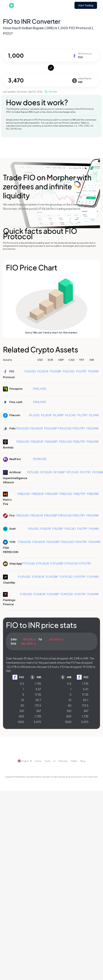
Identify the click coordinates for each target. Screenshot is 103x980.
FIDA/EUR (37, 442)
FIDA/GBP (51, 442)
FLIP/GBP (52, 577)
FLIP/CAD (66, 577)
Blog (83, 761)
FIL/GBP (58, 415)
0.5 (22, 684)
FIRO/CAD (65, 515)
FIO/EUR (43, 371)
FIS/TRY (82, 529)
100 (22, 711)
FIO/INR (93, 371)
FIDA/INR (93, 442)
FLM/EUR (39, 594)
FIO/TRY (81, 371)
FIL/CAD (71, 415)
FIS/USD (33, 529)
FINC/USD (40, 389)
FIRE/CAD (66, 494)
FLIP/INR (93, 577)
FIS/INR (94, 529)
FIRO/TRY (79, 515)
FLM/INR (93, 594)
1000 (21, 722)
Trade (47, 761)
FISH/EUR (39, 542)
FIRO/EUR (36, 515)
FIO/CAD (69, 371)
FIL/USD (34, 415)
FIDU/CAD (65, 428)
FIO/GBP (56, 371)
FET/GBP (59, 472)
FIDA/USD (23, 442)
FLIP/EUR (38, 577)
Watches (63, 761)
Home (38, 761)
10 (23, 700)
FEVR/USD (40, 459)
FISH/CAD (67, 542)
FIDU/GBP (51, 428)
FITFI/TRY (85, 563)
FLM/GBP (53, 594)
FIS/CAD (70, 529)
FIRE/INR (93, 494)
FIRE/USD (24, 494)
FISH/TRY (81, 542)
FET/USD (33, 472)
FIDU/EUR (36, 428)
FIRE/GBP (52, 494)
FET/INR (98, 472)
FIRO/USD (22, 515)
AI (54, 761)
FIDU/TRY (79, 428)
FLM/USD (26, 594)
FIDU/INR (92, 428)
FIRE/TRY (80, 494)
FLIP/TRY (80, 577)
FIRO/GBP (51, 515)
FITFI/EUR (43, 563)
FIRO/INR (92, 515)
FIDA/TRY (79, 442)
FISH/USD (25, 542)
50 (22, 705)
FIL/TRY (82, 415)
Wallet (74, 761)
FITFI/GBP (57, 563)
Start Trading (86, 5)
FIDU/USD (22, 428)
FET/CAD (72, 472)
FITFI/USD (29, 563)
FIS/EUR (46, 529)
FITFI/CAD (71, 563)
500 (21, 716)
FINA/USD (39, 402)
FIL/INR (94, 415)
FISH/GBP (53, 542)
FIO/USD (30, 371)
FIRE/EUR (38, 494)
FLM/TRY (80, 594)
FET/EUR (46, 472)
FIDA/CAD (65, 442)
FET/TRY (85, 472)
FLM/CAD (67, 594)
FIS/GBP (58, 529)
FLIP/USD (24, 577)
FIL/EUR (46, 415)
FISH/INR (94, 542)
